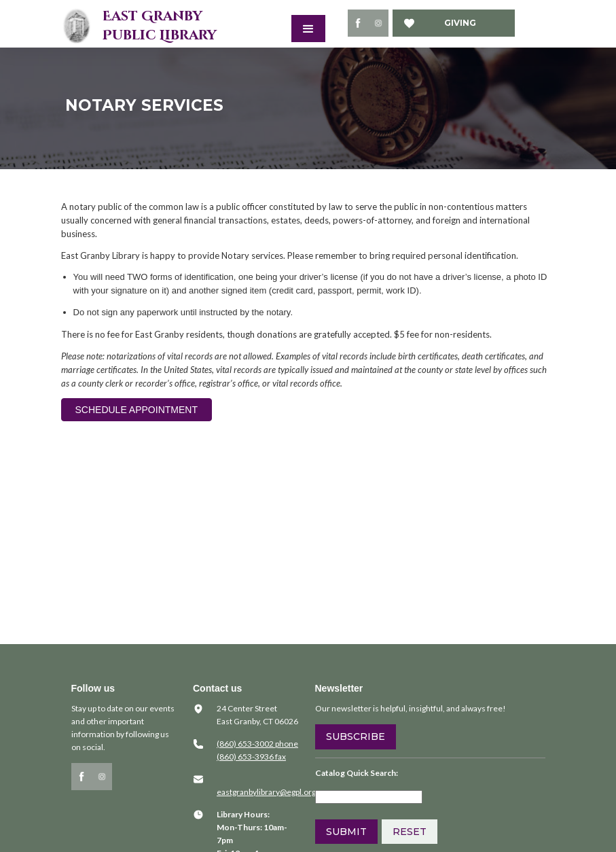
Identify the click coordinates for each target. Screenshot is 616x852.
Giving (460, 23)
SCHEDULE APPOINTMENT (137, 410)
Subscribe (356, 736)
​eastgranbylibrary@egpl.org (266, 792)
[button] (308, 29)
